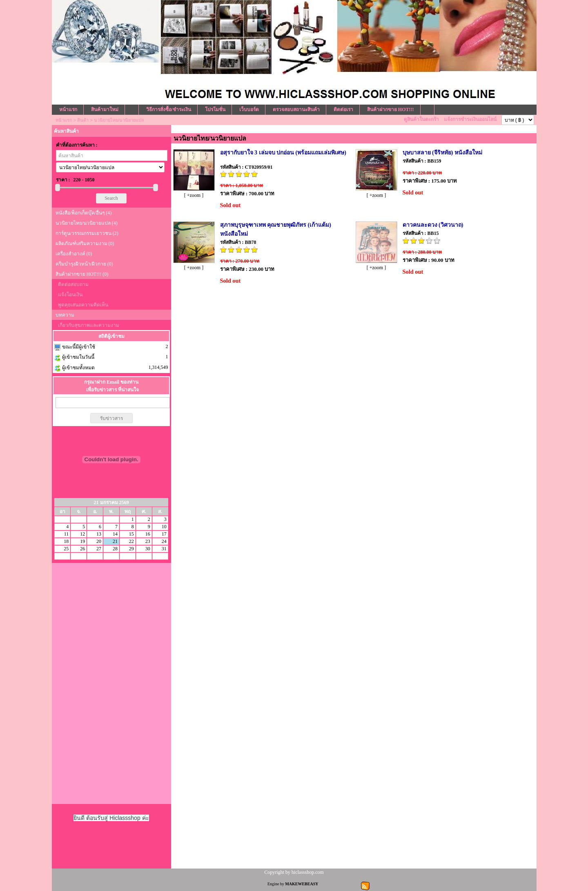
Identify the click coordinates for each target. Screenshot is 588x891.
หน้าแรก (68, 109)
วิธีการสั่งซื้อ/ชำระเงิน (169, 109)
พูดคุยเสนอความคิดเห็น (83, 305)
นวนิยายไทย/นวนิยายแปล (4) (87, 223)
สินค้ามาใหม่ (105, 109)
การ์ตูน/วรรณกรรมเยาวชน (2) (87, 233)
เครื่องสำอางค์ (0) (74, 254)
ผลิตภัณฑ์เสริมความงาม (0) (85, 243)
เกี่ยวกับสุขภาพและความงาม (89, 325)
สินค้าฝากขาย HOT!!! (391, 109)
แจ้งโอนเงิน (70, 295)
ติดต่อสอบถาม (73, 284)
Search (111, 198)
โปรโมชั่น (215, 109)
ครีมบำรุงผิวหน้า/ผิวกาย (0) (84, 264)
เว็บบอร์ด (249, 109)
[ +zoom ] (194, 195)
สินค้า (83, 120)
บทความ (65, 315)
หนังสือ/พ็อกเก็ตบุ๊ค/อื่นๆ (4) (84, 213)
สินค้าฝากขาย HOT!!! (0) (82, 274)
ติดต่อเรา (343, 109)
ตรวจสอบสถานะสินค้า (296, 109)
